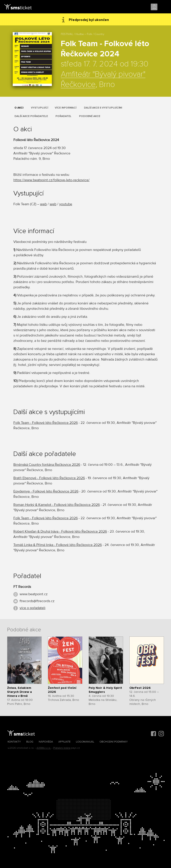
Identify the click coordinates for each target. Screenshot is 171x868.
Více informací (66, 108)
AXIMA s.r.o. (44, 748)
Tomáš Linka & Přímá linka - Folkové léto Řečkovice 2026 (58, 545)
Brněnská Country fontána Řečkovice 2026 (47, 465)
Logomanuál (85, 742)
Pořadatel (63, 116)
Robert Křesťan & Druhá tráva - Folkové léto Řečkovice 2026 (60, 531)
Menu (164, 7)
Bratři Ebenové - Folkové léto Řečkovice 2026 (49, 478)
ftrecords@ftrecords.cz (37, 601)
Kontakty (14, 742)
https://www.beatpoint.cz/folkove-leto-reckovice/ (51, 180)
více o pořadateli (33, 608)
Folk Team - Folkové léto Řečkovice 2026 (46, 423)
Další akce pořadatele (31, 116)
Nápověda (46, 742)
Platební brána (62, 748)
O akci (19, 108)
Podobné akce (90, 116)
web (43, 204)
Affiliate (64, 742)
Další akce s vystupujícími (103, 108)
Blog (30, 742)
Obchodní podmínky (114, 742)
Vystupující (40, 108)
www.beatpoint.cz (34, 594)
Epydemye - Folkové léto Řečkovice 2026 (46, 491)
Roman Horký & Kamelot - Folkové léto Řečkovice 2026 (57, 505)
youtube (66, 204)
